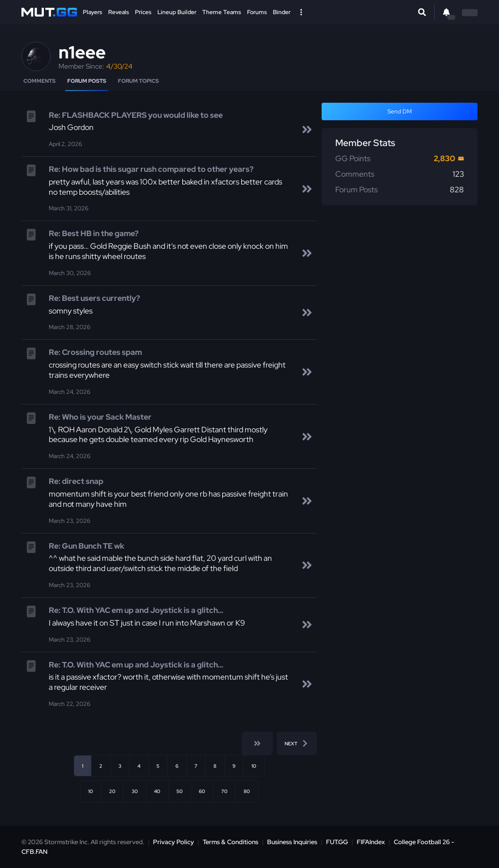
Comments (39, 81)
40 (157, 791)
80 (247, 791)
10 (254, 766)
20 (112, 791)
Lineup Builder (177, 12)
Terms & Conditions (230, 842)
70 (224, 791)
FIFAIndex (371, 842)
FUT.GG (337, 842)
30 (135, 791)
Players (93, 12)
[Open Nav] (301, 12)
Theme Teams (222, 12)
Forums (257, 12)
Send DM (400, 111)
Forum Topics (138, 81)
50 (180, 791)
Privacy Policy (173, 842)
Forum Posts (87, 81)
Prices (143, 12)
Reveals (119, 12)
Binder (282, 12)
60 (202, 791)
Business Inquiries (292, 842)
